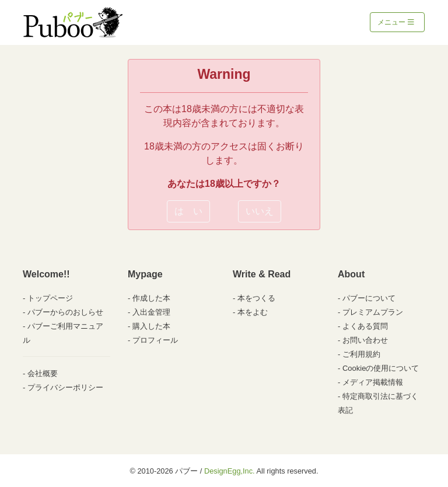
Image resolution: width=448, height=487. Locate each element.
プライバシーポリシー (65, 387)
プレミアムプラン (373, 312)
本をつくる (256, 298)
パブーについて (369, 298)
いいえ (260, 211)
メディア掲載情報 (373, 382)
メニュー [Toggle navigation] (396, 22)
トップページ (50, 298)
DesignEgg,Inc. (230, 471)
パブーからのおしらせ (65, 312)
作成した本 (151, 298)
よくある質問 (365, 326)
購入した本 (151, 326)
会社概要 (43, 373)
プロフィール (155, 340)
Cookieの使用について (381, 368)
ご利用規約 (361, 354)
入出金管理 (151, 312)
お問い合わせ (365, 340)
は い (188, 211)
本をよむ (253, 312)
